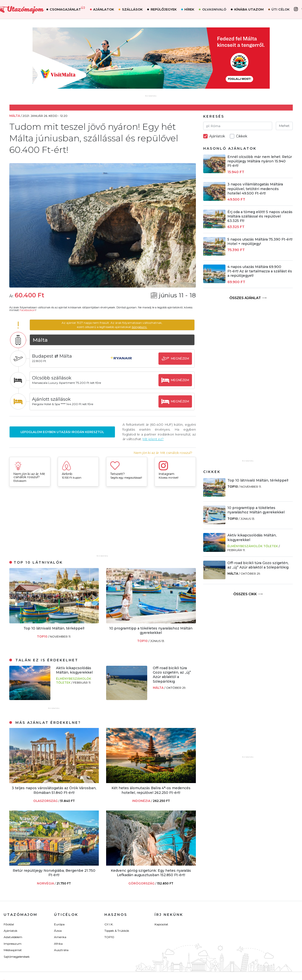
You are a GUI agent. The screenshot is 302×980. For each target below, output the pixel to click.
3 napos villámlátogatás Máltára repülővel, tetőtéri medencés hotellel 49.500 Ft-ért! (255, 189)
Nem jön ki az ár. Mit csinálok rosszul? (163, 453)
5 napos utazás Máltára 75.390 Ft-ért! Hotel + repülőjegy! (260, 242)
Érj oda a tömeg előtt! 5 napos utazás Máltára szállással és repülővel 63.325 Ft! (260, 216)
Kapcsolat (161, 924)
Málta (159, 688)
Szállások (134, 10)
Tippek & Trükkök (117, 931)
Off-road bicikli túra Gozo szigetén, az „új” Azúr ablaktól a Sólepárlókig (172, 675)
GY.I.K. (109, 924)
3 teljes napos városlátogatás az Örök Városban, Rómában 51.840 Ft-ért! (54, 790)
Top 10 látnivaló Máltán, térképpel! (54, 628)
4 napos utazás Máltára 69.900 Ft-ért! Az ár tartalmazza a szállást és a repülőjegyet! (260, 271)
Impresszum (13, 944)
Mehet (284, 126)
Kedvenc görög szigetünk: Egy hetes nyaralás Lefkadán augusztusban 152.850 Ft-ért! (151, 873)
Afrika (58, 944)
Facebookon (28, 310)
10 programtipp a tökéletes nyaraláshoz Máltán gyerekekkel (151, 630)
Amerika (60, 937)
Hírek (191, 10)
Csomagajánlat (69, 9)
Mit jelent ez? (154, 439)
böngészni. (140, 327)
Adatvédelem (13, 937)
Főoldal (9, 924)
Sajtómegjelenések (17, 957)
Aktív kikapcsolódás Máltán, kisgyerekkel (74, 670)
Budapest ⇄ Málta (52, 356)
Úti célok (282, 10)
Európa (59, 924)
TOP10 (43, 636)
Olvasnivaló (216, 10)
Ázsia (58, 931)
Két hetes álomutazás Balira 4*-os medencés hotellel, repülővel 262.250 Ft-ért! (151, 790)
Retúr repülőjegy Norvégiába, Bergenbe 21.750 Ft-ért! (54, 873)
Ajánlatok (105, 10)
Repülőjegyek (165, 10)
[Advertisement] (102, 523)
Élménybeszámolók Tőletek (253, 546)
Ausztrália (61, 950)
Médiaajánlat (13, 950)
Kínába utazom (250, 10)
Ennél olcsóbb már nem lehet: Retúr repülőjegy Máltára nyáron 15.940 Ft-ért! (260, 161)
